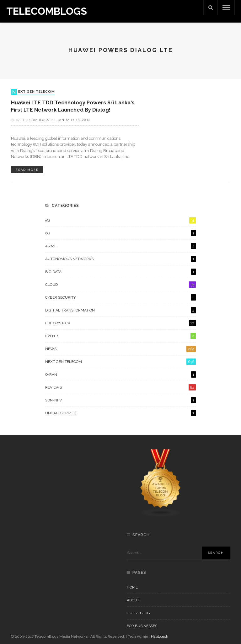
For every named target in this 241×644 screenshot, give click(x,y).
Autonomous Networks (120, 259)
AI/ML (120, 246)
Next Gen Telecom (34, 92)
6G (120, 233)
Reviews (120, 387)
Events (120, 336)
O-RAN (120, 374)
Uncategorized (120, 413)
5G (120, 220)
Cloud (120, 285)
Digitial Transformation (120, 310)
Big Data (120, 272)
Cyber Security (120, 297)
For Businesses (142, 626)
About (133, 600)
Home (132, 587)
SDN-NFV (120, 400)
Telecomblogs (35, 120)
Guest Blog (138, 613)
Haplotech (160, 636)
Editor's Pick (120, 323)
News (120, 349)
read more (27, 170)
